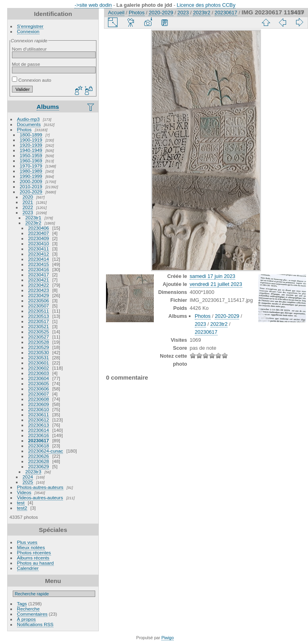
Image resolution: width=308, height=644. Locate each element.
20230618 (39, 446)
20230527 (39, 337)
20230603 (39, 373)
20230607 (39, 394)
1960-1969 (31, 161)
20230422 (39, 285)
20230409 (39, 238)
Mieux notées (31, 547)
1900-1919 (31, 140)
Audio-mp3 (28, 119)
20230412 (39, 254)
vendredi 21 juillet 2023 (216, 284)
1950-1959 (31, 155)
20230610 (39, 409)
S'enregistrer (30, 26)
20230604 (39, 378)
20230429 (39, 295)
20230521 (39, 326)
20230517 (39, 321)
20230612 (39, 420)
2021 (28, 202)
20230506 (39, 300)
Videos (24, 492)
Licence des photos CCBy (206, 5)
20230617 (39, 440)
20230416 (39, 269)
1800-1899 (31, 135)
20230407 (39, 233)
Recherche (28, 609)
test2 (22, 508)
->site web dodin (93, 5)
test (21, 503)
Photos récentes (34, 552)
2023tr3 (33, 472)
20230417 (39, 275)
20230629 (39, 466)
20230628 (39, 461)
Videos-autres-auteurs (40, 497)
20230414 (39, 259)
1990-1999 (31, 176)
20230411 (39, 249)
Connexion (28, 31)
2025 (28, 482)
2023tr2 (33, 223)
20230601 (39, 363)
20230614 (39, 430)
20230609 (39, 404)
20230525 (39, 332)
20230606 (39, 389)
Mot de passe (26, 64)
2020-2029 (31, 192)
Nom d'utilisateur (29, 49)
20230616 (39, 435)
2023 (28, 212)
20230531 (39, 357)
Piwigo (168, 638)
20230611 (39, 415)
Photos (25, 129)
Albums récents (33, 558)
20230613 (39, 425)
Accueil (116, 13)
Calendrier (28, 568)
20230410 (39, 243)
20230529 (39, 347)
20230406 (39, 228)
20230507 (39, 306)
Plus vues (27, 542)
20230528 (39, 342)
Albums (48, 107)
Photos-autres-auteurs (40, 487)
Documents (29, 124)
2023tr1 (33, 218)
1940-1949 (31, 150)
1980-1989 (31, 171)
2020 (28, 197)
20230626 (39, 456)
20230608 (39, 399)
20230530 (39, 352)
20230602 (39, 368)
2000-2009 (31, 181)
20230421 (39, 280)
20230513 (39, 316)
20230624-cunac (46, 451)
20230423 (39, 290)
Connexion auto (32, 80)
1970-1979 (31, 166)
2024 (28, 477)
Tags (22, 604)
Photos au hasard (35, 563)
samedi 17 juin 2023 (213, 276)
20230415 (39, 264)
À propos (26, 619)
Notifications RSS (35, 624)
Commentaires (32, 614)
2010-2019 (31, 186)
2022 (28, 207)
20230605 (39, 383)
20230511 (39, 311)
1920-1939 (31, 145)
